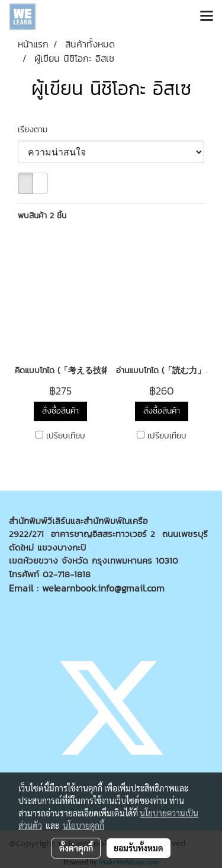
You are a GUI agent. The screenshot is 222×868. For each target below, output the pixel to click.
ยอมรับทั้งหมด (139, 848)
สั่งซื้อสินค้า (60, 411)
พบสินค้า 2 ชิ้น (42, 216)
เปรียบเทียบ (66, 436)
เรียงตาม (37, 130)
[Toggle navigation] (207, 17)
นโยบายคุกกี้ (83, 825)
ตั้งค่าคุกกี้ (76, 848)
